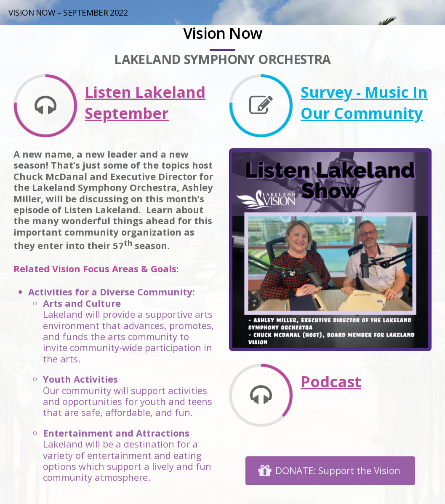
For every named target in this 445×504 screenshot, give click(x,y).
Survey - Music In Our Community (364, 103)
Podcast (331, 382)
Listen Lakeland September (145, 103)
